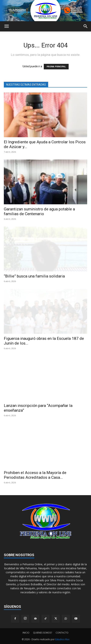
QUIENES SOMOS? (43, 633)
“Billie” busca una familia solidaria (34, 276)
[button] (6, 26)
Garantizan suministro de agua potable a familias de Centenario (39, 211)
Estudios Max (62, 639)
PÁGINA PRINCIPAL (56, 67)
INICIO (26, 633)
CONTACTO (62, 633)
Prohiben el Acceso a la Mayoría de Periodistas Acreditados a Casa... (35, 475)
